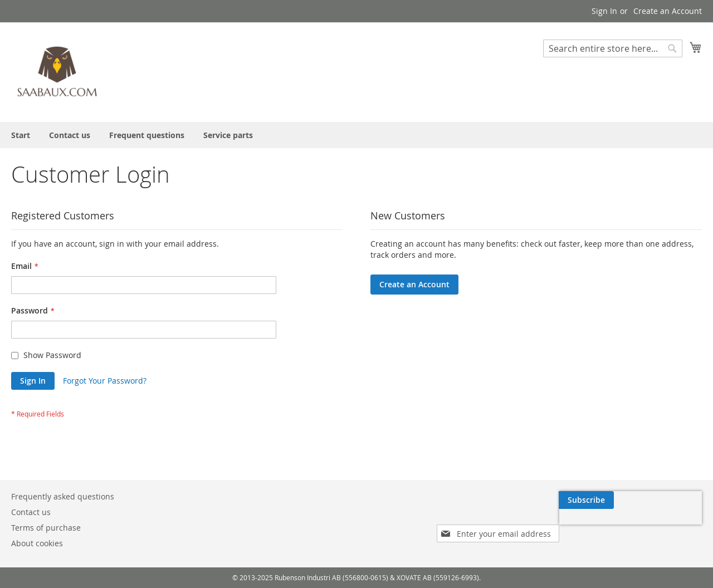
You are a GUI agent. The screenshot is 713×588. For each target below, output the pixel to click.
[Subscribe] (674, 500)
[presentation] (596, 526)
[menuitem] (21, 135)
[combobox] (613, 48)
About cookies (37, 543)
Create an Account (668, 11)
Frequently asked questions (63, 496)
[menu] (356, 135)
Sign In (604, 11)
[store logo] (58, 72)
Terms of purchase (46, 528)
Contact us (31, 512)
